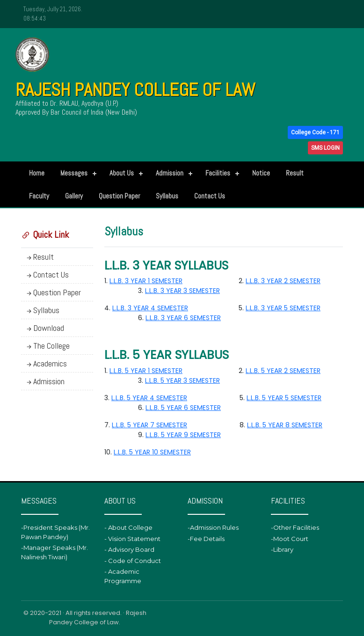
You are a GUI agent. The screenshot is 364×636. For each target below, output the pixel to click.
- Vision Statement (132, 539)
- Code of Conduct (133, 561)
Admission (170, 173)
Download (44, 328)
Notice (261, 173)
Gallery (74, 196)
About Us (122, 173)
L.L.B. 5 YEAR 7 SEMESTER (149, 425)
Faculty (39, 196)
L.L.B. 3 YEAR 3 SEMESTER (182, 291)
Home (37, 173)
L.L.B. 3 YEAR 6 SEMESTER (183, 318)
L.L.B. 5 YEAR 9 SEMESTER (183, 435)
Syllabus (167, 196)
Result (295, 173)
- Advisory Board (129, 549)
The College (47, 346)
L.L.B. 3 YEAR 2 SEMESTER (283, 281)
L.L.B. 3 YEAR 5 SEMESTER (283, 308)
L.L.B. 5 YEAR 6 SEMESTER (183, 408)
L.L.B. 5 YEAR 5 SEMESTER (284, 398)
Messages (74, 173)
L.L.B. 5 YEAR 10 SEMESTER (152, 452)
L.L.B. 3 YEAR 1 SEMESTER (146, 281)
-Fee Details (206, 539)
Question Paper (119, 196)
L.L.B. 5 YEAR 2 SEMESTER (283, 371)
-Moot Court (290, 539)
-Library (282, 549)
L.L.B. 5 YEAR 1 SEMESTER (146, 371)
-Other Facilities (295, 527)
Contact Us (210, 196)
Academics (46, 363)
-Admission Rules (213, 527)
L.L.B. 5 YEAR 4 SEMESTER (149, 398)
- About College (128, 527)
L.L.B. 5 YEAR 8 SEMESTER (285, 425)
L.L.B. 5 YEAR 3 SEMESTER (182, 380)
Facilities (218, 173)
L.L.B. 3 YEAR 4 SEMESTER (150, 308)
